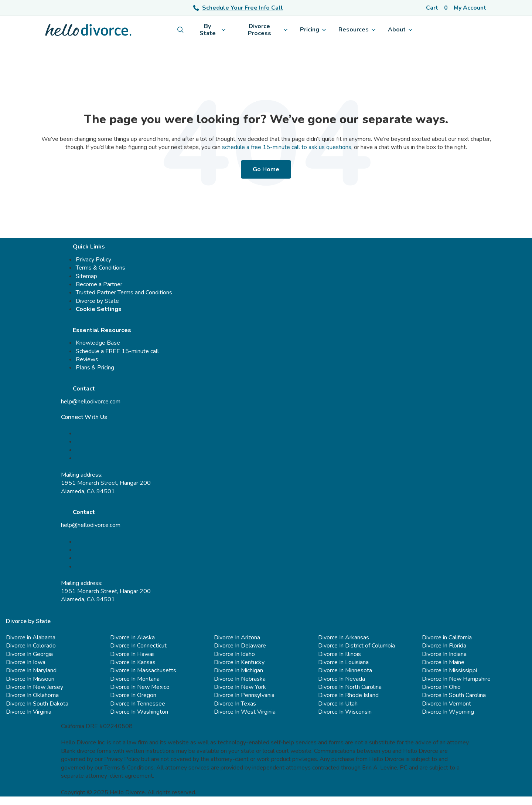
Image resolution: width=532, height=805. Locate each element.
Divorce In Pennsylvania (244, 695)
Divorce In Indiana (444, 654)
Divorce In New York (240, 687)
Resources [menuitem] (357, 30)
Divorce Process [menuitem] (268, 30)
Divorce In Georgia (29, 654)
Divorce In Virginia (29, 712)
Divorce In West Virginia (245, 712)
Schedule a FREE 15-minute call (117, 351)
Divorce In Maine (443, 662)
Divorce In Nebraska (240, 679)
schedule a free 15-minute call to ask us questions (287, 147)
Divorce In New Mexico (140, 687)
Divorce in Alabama (31, 637)
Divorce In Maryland (31, 670)
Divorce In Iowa (26, 662)
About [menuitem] (400, 30)
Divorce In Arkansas (344, 637)
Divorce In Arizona (237, 637)
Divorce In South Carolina (454, 695)
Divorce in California (447, 637)
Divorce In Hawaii (132, 654)
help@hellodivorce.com (91, 402)
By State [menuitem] (213, 30)
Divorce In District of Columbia (357, 646)
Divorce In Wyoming (448, 712)
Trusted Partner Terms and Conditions (124, 292)
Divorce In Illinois (340, 654)
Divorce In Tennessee (138, 704)
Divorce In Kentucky (239, 662)
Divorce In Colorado (31, 646)
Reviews (87, 359)
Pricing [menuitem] (313, 30)
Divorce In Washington (139, 712)
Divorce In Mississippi (449, 670)
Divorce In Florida (444, 646)
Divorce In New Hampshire (456, 679)
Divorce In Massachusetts (143, 670)
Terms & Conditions (100, 268)
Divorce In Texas (235, 704)
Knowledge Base (98, 343)
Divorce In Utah (338, 704)
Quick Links (89, 247)
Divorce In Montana (135, 679)
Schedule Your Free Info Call (238, 8)
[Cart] (437, 8)
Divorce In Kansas (133, 662)
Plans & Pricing (95, 368)
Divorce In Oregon (133, 695)
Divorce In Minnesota (345, 670)
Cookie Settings (99, 309)
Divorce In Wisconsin (345, 712)
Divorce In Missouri (30, 679)
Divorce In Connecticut (138, 646)
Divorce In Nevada (342, 679)
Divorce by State (97, 301)
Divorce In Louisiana (343, 662)
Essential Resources (102, 330)
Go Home (266, 169)
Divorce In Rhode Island (348, 695)
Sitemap (86, 276)
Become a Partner (99, 284)
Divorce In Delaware (240, 646)
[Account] (471, 8)
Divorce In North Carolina (350, 687)
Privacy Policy (93, 260)
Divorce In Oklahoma (32, 695)
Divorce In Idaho (234, 654)
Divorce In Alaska (132, 637)
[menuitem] (180, 30)
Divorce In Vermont (446, 704)
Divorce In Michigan (238, 670)
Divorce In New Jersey (35, 687)
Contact (84, 389)
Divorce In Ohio (441, 687)
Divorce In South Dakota (37, 704)
